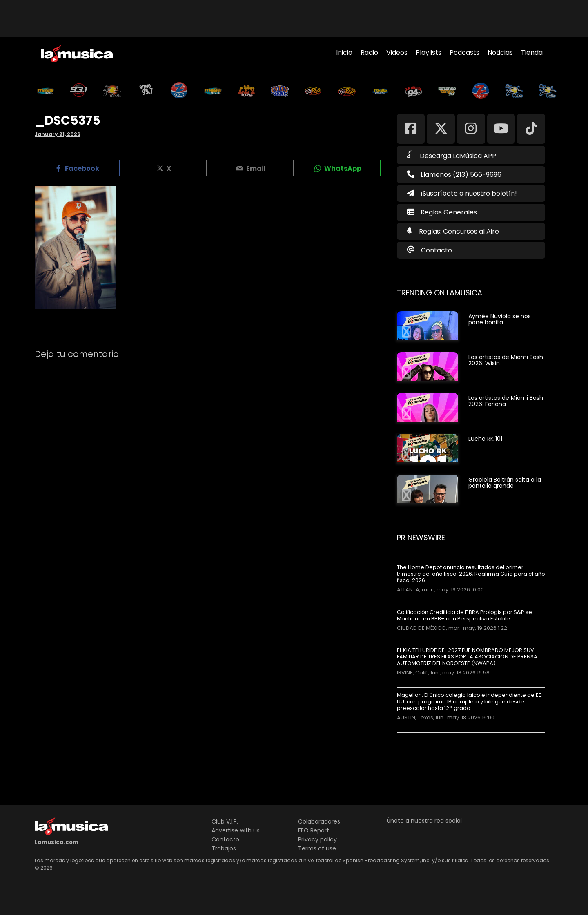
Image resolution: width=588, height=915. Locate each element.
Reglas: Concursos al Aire (459, 231)
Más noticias (424, 737)
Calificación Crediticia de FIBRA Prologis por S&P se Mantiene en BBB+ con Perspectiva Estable (464, 616)
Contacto (437, 250)
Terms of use (317, 848)
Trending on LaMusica (440, 293)
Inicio (344, 52)
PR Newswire (421, 537)
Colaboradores (319, 821)
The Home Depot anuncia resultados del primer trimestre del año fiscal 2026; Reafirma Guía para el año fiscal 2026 (471, 574)
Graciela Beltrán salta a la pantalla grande (505, 483)
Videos (397, 52)
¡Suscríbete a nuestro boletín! (462, 193)
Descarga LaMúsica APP (452, 155)
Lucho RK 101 (485, 439)
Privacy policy (317, 839)
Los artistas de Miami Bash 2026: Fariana (506, 401)
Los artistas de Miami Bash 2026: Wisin (506, 360)
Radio (369, 52)
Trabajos (224, 848)
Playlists (429, 52)
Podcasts (464, 52)
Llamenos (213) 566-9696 (454, 175)
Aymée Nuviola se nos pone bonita (500, 319)
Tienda (532, 52)
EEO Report (314, 830)
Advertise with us (236, 830)
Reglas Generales (449, 212)
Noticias (500, 52)
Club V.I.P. (225, 821)
